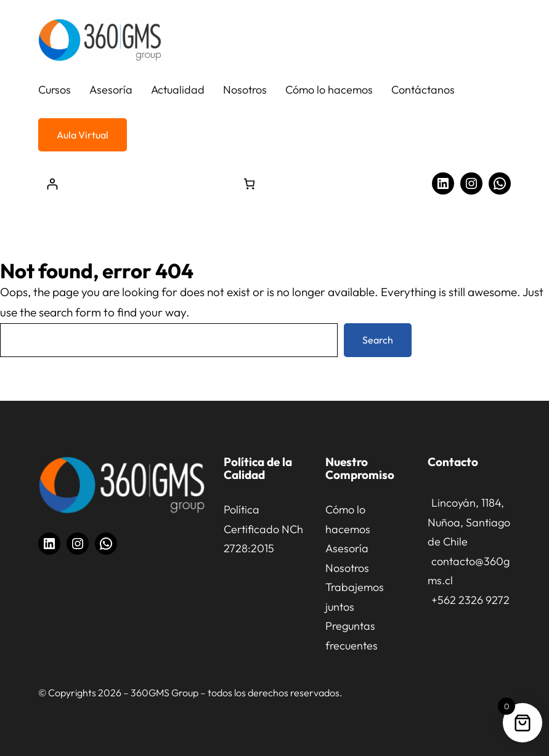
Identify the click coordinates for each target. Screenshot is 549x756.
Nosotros (347, 568)
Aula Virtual (83, 135)
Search (378, 340)
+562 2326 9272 (470, 600)
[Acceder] (52, 184)
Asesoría (347, 548)
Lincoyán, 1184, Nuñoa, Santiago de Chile (469, 522)
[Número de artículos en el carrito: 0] (249, 184)
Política (242, 509)
